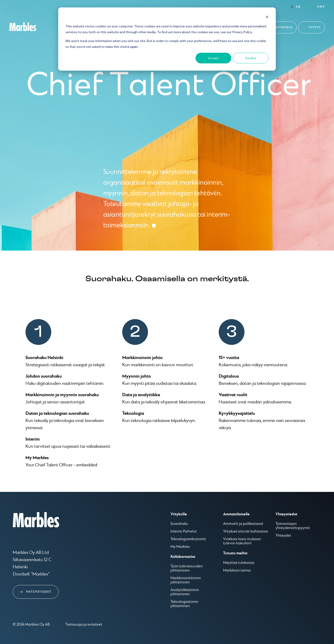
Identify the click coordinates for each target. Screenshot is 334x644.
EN (298, 7)
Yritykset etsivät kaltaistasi (246, 532)
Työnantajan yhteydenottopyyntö (293, 526)
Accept (213, 58)
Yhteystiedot (39, 592)
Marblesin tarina (237, 571)
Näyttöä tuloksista (239, 563)
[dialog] (167, 39)
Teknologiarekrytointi (188, 539)
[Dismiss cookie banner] (267, 18)
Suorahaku (179, 524)
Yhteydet (283, 536)
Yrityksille (179, 514)
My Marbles (37, 458)
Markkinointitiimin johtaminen (186, 580)
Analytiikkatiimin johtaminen (185, 592)
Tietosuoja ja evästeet (84, 625)
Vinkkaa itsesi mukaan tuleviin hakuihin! (242, 541)
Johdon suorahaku (44, 376)
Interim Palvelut (184, 532)
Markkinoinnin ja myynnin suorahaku (62, 395)
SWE (321, 7)
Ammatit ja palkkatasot (243, 524)
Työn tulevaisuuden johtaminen (187, 569)
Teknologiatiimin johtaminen (184, 604)
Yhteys (315, 27)
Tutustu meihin (235, 553)
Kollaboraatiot (183, 557)
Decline (251, 58)
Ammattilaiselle (236, 514)
